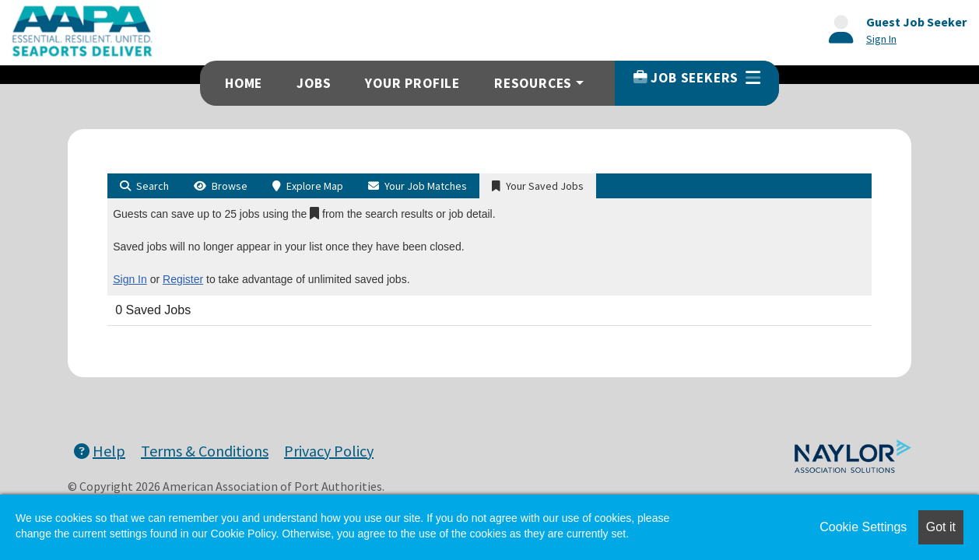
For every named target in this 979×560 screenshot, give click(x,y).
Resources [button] (533, 83)
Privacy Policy (329, 451)
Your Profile (412, 83)
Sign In (130, 279)
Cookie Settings (863, 527)
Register (183, 279)
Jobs (314, 83)
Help (100, 451)
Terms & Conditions (205, 451)
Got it (941, 527)
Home (244, 83)
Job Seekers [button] (697, 78)
